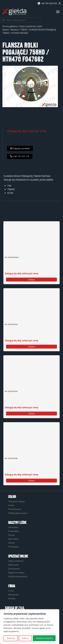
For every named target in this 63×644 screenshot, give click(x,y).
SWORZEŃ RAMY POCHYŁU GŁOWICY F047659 (25, 318)
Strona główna (10, 26)
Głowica (14, 30)
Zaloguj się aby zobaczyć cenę (27, 131)
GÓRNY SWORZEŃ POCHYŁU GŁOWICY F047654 (25, 385)
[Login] (60, 3)
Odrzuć (25, 638)
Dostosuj (11, 638)
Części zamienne (27, 26)
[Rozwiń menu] (58, 12)
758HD (24, 30)
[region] (30, 627)
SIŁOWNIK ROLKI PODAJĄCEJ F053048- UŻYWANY (26, 251)
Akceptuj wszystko (44, 638)
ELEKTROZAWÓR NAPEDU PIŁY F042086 (22, 452)
